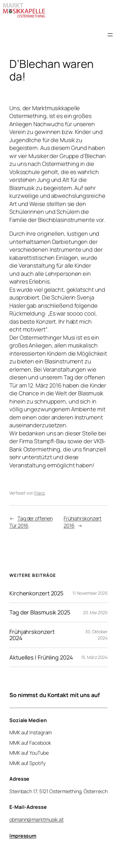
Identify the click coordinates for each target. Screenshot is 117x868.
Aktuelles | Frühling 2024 (41, 657)
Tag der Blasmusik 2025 (40, 612)
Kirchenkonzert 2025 (37, 593)
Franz (40, 493)
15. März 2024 (94, 657)
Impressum (23, 836)
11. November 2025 (90, 593)
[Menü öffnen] (110, 35)
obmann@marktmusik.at (37, 819)
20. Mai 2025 (95, 612)
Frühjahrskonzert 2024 (32, 635)
